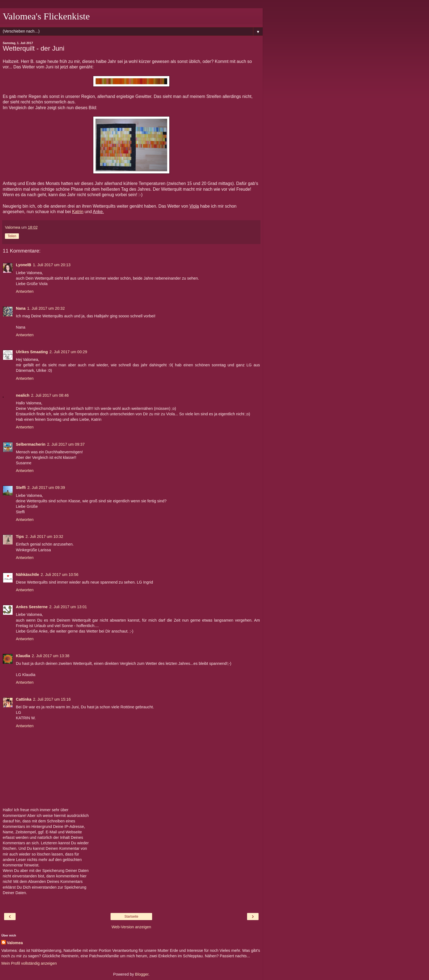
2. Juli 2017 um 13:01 (68, 607)
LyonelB (24, 265)
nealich (23, 395)
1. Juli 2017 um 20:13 (52, 265)
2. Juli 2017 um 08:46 (50, 395)
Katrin (78, 212)
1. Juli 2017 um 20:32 (46, 308)
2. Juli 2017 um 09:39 (46, 488)
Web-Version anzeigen (131, 927)
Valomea (15, 943)
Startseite (131, 917)
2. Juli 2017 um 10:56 (60, 575)
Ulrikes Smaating (32, 352)
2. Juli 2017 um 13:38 (51, 656)
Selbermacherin (31, 444)
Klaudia (23, 656)
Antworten (25, 291)
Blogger (142, 974)
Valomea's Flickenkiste (46, 16)
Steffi (21, 488)
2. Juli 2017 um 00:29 (68, 352)
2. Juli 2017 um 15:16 (52, 699)
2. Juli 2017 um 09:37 (66, 444)
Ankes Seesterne (32, 607)
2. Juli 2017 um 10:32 (44, 537)
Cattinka (24, 699)
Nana (21, 308)
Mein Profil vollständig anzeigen (29, 963)
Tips (20, 537)
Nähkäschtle (27, 575)
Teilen (12, 236)
